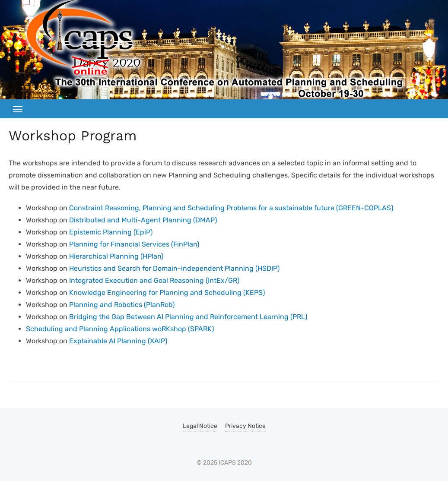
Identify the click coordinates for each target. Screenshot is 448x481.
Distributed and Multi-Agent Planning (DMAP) (143, 220)
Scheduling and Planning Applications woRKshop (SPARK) (120, 329)
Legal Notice (200, 426)
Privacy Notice (245, 426)
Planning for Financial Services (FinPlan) (134, 244)
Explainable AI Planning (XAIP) (118, 341)
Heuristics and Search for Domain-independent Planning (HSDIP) (174, 268)
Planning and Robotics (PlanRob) (122, 305)
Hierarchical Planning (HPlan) (116, 256)
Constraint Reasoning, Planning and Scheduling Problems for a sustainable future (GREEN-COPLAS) (231, 208)
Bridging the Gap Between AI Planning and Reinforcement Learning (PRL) (188, 317)
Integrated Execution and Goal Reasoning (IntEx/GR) (154, 280)
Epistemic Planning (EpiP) (111, 232)
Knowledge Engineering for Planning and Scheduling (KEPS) (167, 293)
